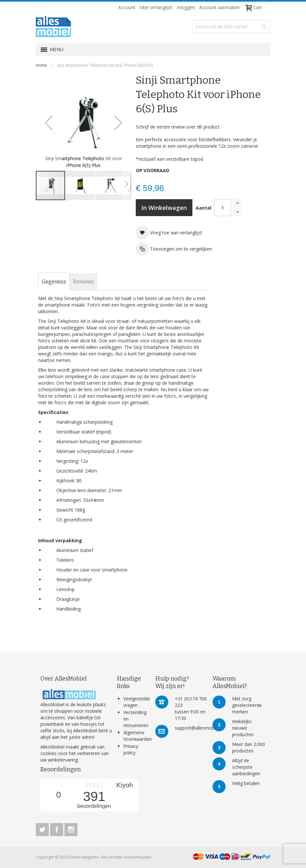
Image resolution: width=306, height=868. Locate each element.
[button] (49, 123)
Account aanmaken (220, 7)
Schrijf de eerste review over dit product (178, 127)
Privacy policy (131, 749)
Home (42, 65)
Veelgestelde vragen (137, 702)
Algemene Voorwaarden (138, 736)
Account (127, 7)
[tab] (54, 282)
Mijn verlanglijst (156, 7)
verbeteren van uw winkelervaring (75, 757)
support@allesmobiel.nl (199, 728)
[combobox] (231, 27)
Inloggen (186, 7)
